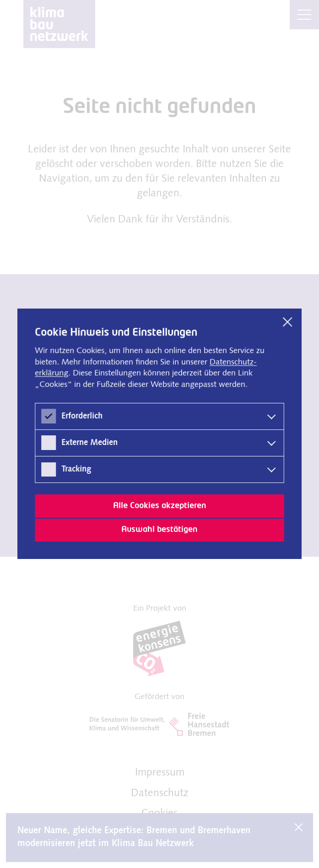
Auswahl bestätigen (159, 530)
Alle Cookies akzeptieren (160, 506)
